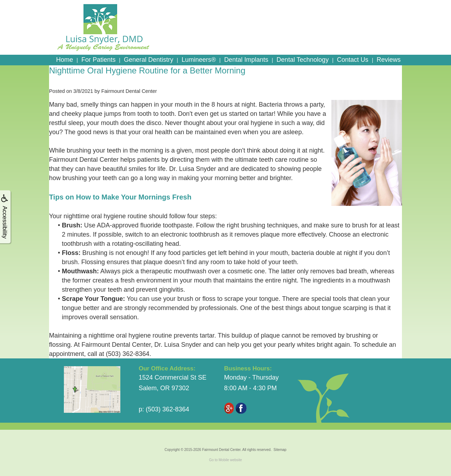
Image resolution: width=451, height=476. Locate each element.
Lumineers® (199, 60)
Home (65, 60)
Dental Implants (246, 60)
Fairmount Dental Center (221, 450)
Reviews (389, 60)
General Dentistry (149, 60)
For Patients (98, 60)
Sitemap (280, 450)
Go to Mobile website (225, 460)
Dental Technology (303, 60)
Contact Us (353, 60)
